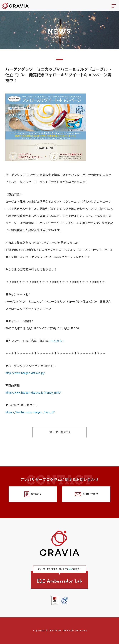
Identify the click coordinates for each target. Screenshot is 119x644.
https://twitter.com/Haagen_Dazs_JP (30, 413)
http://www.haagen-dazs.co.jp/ (25, 373)
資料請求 (33, 494)
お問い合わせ (86, 494)
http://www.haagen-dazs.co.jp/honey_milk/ (33, 393)
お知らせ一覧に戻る (59, 432)
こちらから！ (57, 341)
